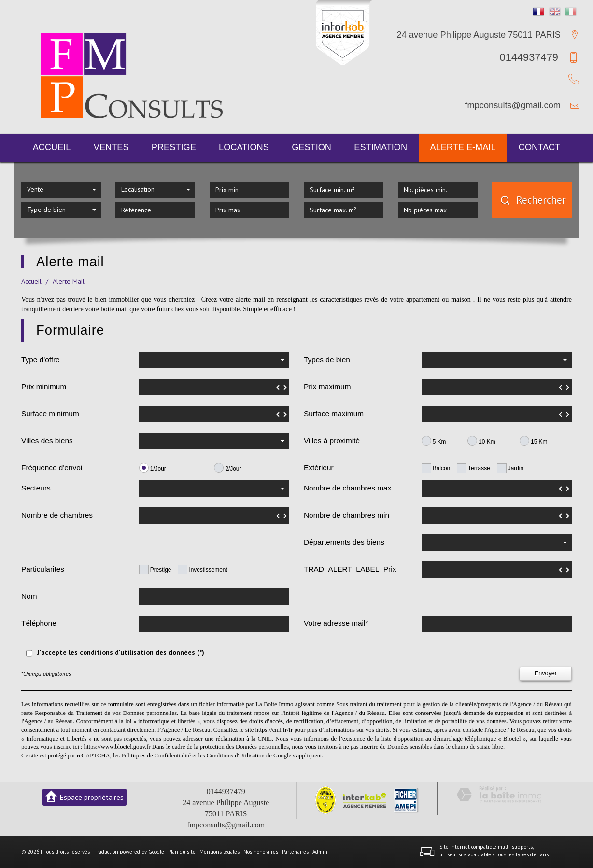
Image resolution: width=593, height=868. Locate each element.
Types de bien (327, 359)
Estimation (381, 147)
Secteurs (36, 488)
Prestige (174, 147)
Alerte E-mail (463, 147)
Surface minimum (50, 413)
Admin (320, 852)
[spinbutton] (214, 387)
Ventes (111, 147)
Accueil (52, 147)
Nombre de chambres (57, 515)
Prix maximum (327, 386)
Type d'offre (41, 359)
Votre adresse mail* (336, 623)
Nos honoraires (261, 852)
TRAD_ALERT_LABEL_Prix (350, 569)
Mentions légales (219, 852)
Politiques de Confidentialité (156, 756)
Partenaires (295, 852)
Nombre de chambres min (346, 515)
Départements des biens (344, 542)
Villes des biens (47, 441)
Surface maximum (334, 413)
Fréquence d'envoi (52, 468)
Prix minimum (44, 386)
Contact (540, 147)
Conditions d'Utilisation (236, 756)
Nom (29, 596)
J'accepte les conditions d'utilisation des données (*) (121, 652)
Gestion (311, 147)
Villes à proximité (332, 441)
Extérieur (319, 468)
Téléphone (39, 623)
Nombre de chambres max (347, 488)
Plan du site (182, 852)
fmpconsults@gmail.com (513, 105)
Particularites (43, 569)
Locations (244, 147)
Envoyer (546, 673)
